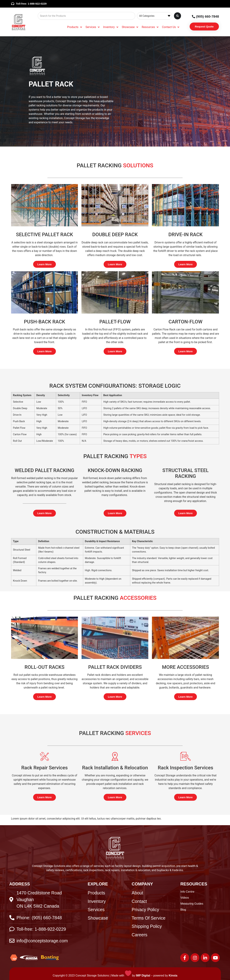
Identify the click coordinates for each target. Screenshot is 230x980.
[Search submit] (177, 16)
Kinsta (173, 976)
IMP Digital (143, 976)
